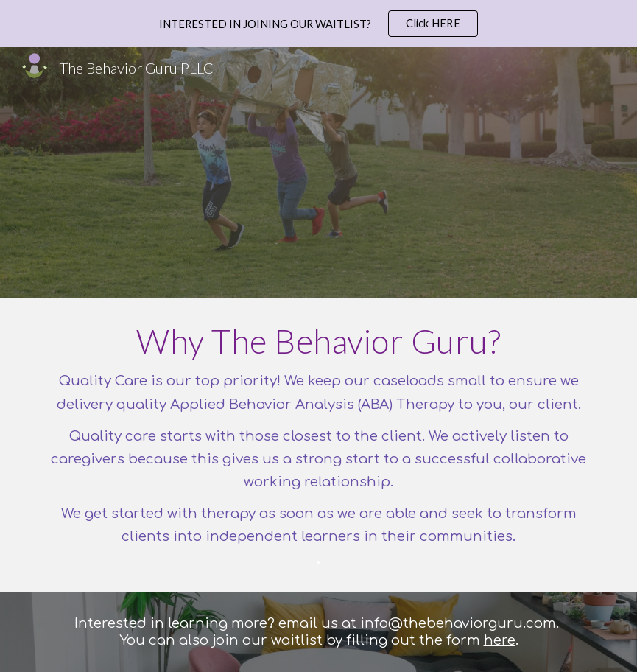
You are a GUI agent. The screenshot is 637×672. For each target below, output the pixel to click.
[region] (318, 24)
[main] (319, 445)
